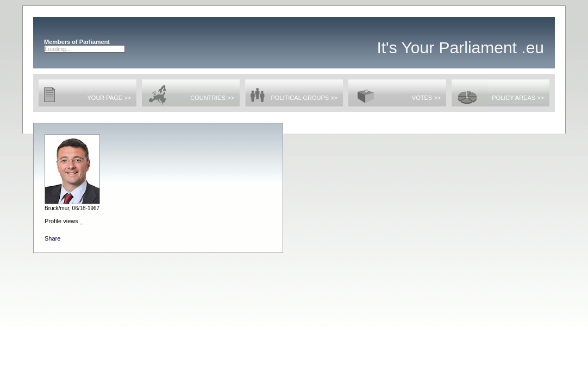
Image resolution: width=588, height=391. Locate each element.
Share (52, 238)
